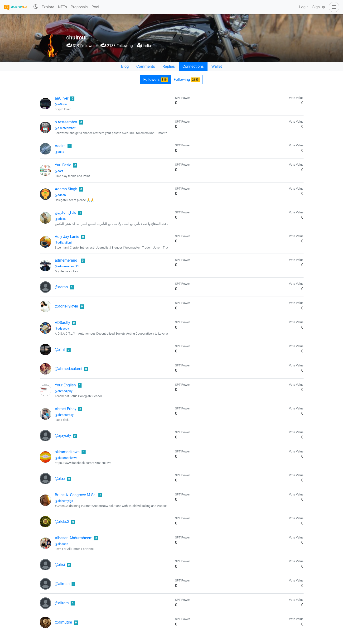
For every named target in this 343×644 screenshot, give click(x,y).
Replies (169, 66)
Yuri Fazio (63, 165)
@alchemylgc (64, 501)
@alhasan (62, 544)
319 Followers (82, 46)
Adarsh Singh (66, 189)
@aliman (62, 584)
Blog (125, 66)
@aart (59, 171)
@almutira (64, 622)
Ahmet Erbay (66, 409)
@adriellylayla (67, 306)
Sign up (319, 7)
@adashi (61, 195)
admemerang (66, 260)
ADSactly (63, 323)
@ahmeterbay (64, 415)
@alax (60, 478)
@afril (60, 349)
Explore (48, 7)
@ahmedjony (64, 391)
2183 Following (116, 46)
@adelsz (61, 219)
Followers (156, 79)
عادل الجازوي (66, 213)
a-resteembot (66, 122)
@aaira (60, 152)
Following (187, 79)
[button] (333, 7)
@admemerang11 (67, 266)
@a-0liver (61, 104)
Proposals (79, 7)
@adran (61, 287)
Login (304, 7)
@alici (60, 565)
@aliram (62, 603)
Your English (65, 385)
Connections (193, 66)
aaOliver (62, 98)
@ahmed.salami (69, 369)
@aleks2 (62, 521)
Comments (146, 66)
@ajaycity (63, 435)
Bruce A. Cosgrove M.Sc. (76, 495)
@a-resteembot (65, 128)
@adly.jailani (63, 243)
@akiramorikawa (66, 458)
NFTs (62, 7)
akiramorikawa (67, 452)
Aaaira (60, 146)
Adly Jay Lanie (67, 237)
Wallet (217, 66)
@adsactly (62, 329)
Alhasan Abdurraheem (74, 538)
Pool (95, 7)
